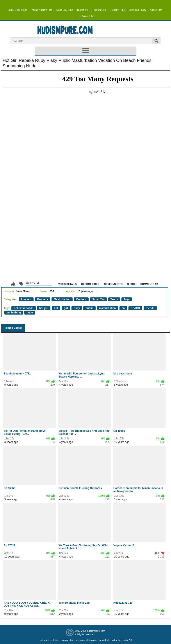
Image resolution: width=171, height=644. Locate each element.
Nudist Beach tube (17, 10)
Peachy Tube (118, 10)
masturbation (107, 308)
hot (56, 308)
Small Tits (98, 299)
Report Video (90, 284)
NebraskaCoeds (24, 308)
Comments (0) (149, 284)
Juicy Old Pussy (137, 10)
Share (131, 284)
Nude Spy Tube (65, 10)
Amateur (26, 299)
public (89, 308)
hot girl (44, 308)
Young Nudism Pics (42, 10)
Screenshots (113, 284)
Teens (114, 299)
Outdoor (81, 299)
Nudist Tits (83, 10)
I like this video (13, 284)
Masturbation (62, 299)
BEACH (135, 308)
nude (30, 313)
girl (66, 308)
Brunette (43, 299)
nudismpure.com (96, 631)
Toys (127, 299)
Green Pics (156, 10)
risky (77, 308)
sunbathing (14, 313)
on (123, 308)
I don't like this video (21, 284)
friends (150, 308)
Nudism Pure (100, 10)
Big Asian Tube (86, 16)
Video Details (68, 284)
